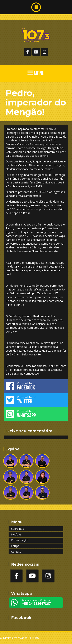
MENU (36, 73)
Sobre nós (17, 529)
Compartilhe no (36, 386)
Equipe (15, 546)
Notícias (16, 534)
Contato (16, 552)
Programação (20, 540)
